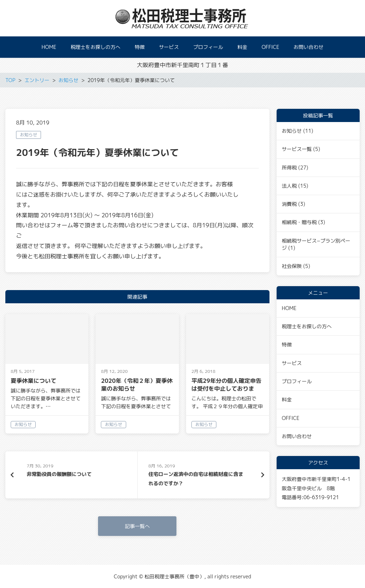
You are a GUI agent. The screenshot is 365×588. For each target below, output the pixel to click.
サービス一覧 (297, 149)
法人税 (289, 186)
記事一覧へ (137, 526)
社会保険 (292, 266)
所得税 (289, 168)
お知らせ (29, 135)
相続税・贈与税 (299, 222)
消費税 (289, 204)
